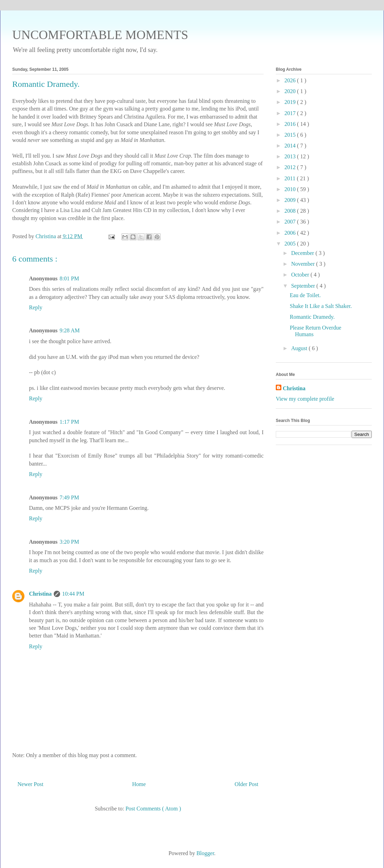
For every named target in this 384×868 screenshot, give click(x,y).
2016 (291, 124)
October (301, 275)
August (300, 348)
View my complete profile (305, 399)
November (304, 264)
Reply (36, 307)
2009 (291, 200)
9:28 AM (70, 330)
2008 (291, 211)
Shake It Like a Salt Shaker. (321, 306)
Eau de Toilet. (305, 295)
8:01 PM (69, 278)
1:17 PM (69, 422)
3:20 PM (69, 542)
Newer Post (30, 784)
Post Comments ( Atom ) (153, 809)
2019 (291, 102)
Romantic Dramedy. (312, 317)
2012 (291, 167)
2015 (291, 135)
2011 (291, 178)
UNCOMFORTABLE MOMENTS (100, 35)
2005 (291, 244)
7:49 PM (69, 497)
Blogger (205, 853)
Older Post (246, 784)
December (303, 253)
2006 (291, 233)
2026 (291, 80)
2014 (291, 146)
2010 (291, 189)
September (304, 286)
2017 (291, 113)
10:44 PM (73, 594)
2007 (291, 222)
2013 (291, 156)
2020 (291, 91)
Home (139, 784)
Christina (40, 594)
